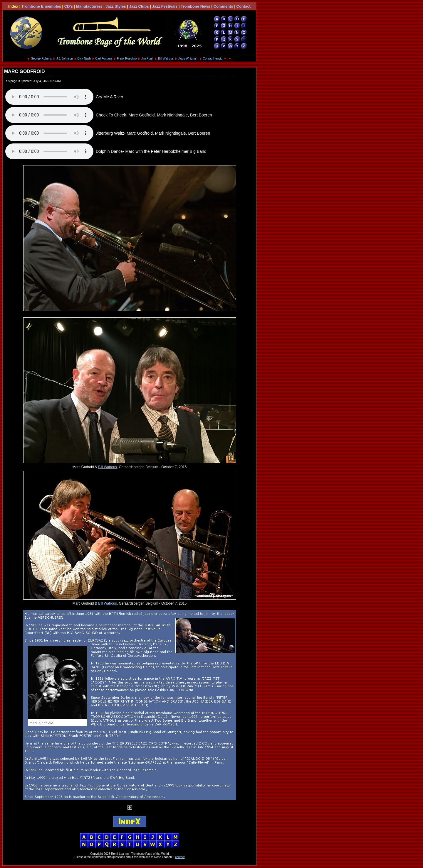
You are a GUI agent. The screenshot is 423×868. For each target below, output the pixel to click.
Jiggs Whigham (188, 59)
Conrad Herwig (213, 59)
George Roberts (41, 59)
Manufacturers (89, 6)
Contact (244, 6)
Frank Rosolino (127, 59)
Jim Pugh (147, 59)
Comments (223, 6)
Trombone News (195, 6)
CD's (69, 6)
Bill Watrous (166, 59)
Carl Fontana (104, 59)
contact (180, 857)
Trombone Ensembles (41, 6)
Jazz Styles (116, 6)
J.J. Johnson (64, 59)
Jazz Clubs (139, 6)
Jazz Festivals (165, 6)
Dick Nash (84, 59)
